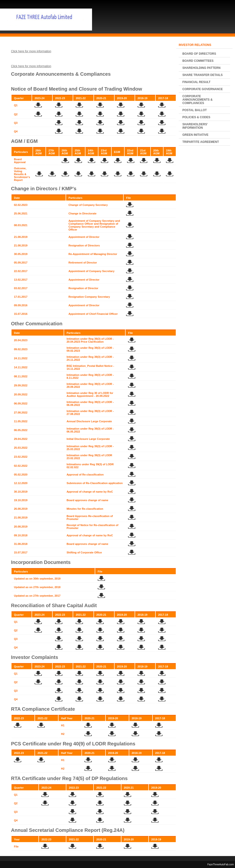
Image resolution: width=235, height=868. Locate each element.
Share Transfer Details (202, 75)
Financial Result (196, 82)
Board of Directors (199, 54)
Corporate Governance (203, 89)
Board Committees (198, 61)
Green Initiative (195, 135)
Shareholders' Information (195, 126)
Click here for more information (31, 51)
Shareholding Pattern (201, 68)
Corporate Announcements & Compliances (197, 100)
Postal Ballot (195, 110)
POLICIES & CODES (196, 117)
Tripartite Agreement (201, 142)
